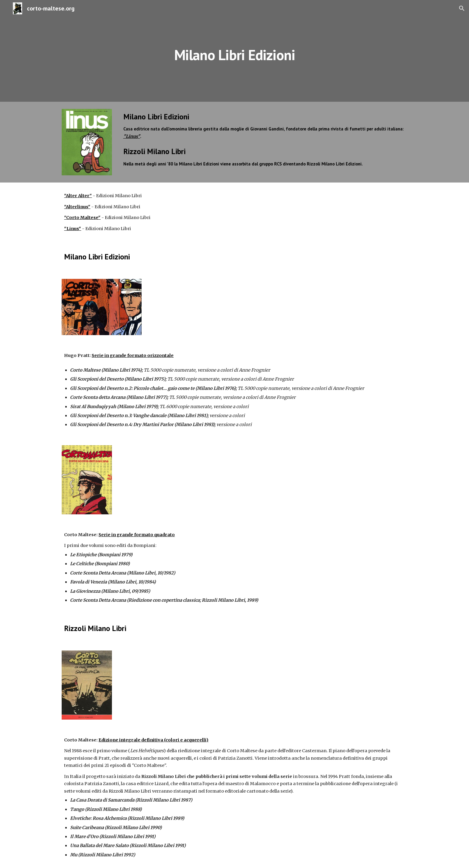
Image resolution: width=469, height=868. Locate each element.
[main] (234, 51)
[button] (462, 8)
